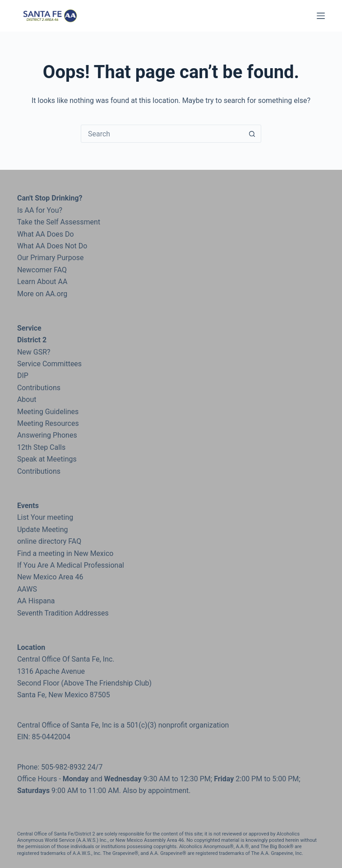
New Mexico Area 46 (50, 577)
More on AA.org (42, 294)
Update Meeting (43, 530)
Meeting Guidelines (48, 412)
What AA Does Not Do (52, 246)
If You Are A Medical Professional (71, 565)
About (27, 399)
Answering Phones (47, 435)
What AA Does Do (46, 234)
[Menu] (321, 16)
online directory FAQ (49, 541)
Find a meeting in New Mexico (65, 553)
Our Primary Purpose (51, 258)
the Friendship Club (117, 683)
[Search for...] (162, 134)
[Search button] (252, 134)
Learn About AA (42, 282)
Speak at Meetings (47, 459)
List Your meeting (45, 517)
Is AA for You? (40, 210)
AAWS (27, 589)
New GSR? (34, 352)
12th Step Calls (41, 447)
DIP (23, 376)
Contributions (39, 388)
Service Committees (49, 364)
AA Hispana (36, 601)
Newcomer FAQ (42, 270)
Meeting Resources (48, 423)
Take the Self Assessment (59, 222)
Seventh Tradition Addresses (63, 613)
